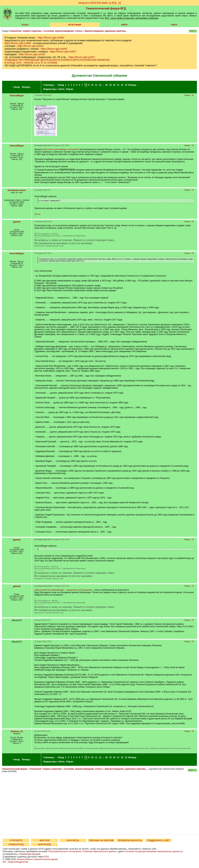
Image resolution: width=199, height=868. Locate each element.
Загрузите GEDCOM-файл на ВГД (97, 3)
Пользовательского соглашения (65, 851)
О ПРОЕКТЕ (16, 840)
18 (106, 85)
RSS (47, 857)
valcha (61, 89)
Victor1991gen (17, 96)
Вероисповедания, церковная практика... (106, 31)
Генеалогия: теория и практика (25, 31)
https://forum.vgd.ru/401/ (31, 46)
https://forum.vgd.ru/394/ (51, 38)
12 (100, 85)
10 (92, 85)
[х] (120, 3)
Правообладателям (18, 862)
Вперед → (27, 87)
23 (126, 85)
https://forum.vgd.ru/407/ (63, 52)
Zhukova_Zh (17, 731)
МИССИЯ (44, 840)
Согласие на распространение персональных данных (153, 851)
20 (114, 85)
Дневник (37, 214)
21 (118, 85)
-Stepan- (70, 89)
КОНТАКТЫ (73, 840)
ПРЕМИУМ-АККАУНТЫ (130, 840)
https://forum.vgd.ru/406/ (54, 49)
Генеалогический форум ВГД (106, 8)
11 (96, 85)
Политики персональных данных (100, 851)
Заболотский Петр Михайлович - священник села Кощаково (63, 590)
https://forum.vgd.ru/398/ (18, 43)
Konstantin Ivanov (17, 190)
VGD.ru (25, 25)
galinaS (17, 222)
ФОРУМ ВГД (45, 844)
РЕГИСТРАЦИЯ (75, 25)
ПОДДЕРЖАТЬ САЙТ (158, 840)
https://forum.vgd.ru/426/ (32, 54)
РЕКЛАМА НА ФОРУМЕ (101, 840)
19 (110, 85)
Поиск (174, 25)
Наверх (187, 95)
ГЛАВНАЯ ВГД (16, 844)
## (193, 95)
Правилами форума (30, 854)
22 (122, 85)
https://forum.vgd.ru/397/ (82, 57)
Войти (124, 25)
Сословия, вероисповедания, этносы (63, 31)
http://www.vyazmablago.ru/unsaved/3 (61, 149)
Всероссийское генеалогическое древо (38, 859)
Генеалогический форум (14, 769)
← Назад (15, 87)
